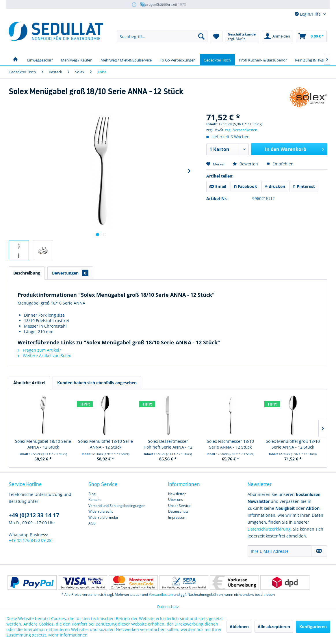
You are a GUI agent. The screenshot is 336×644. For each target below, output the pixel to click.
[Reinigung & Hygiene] (313, 59)
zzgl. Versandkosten (241, 130)
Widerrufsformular (103, 517)
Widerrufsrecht (101, 511)
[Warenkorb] (311, 36)
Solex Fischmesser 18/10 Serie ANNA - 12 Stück (230, 444)
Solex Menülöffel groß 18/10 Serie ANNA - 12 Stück (293, 444)
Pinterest (304, 186)
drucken (275, 186)
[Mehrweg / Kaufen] (77, 59)
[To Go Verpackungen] (178, 59)
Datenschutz (178, 511)
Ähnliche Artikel (29, 383)
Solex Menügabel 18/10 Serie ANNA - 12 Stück (43, 444)
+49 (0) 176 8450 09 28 (30, 540)
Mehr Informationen (68, 635)
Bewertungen (70, 273)
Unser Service (179, 506)
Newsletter (177, 494)
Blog (92, 494)
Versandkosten (161, 594)
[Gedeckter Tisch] (217, 59)
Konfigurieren (313, 627)
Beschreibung (27, 273)
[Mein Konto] (277, 36)
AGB (92, 523)
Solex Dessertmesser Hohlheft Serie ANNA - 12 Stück (168, 444)
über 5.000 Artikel (158, 5)
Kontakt (94, 500)
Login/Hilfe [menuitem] (308, 14)
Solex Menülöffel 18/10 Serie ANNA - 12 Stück (105, 444)
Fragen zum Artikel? (39, 350)
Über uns (176, 500)
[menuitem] (162, 36)
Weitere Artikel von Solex (44, 355)
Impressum (177, 517)
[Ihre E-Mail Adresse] (280, 551)
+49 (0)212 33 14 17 (34, 515)
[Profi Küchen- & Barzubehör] (263, 59)
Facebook (245, 186)
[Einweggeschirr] (40, 59)
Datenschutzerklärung (269, 529)
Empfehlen (280, 164)
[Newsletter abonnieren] (319, 551)
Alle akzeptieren (274, 627)
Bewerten (246, 164)
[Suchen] (201, 36)
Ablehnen (239, 627)
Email (218, 186)
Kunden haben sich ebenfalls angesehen (97, 383)
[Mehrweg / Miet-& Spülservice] (126, 59)
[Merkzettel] (216, 36)
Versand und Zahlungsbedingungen (117, 506)
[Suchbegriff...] (162, 36)
